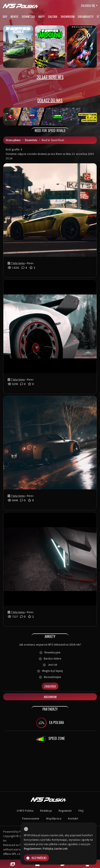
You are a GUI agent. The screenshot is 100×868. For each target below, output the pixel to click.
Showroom (68, 16)
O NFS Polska (25, 811)
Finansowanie (31, 818)
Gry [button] (5, 16)
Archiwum (50, 697)
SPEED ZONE (50, 739)
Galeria (53, 16)
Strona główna (13, 140)
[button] (10, 117)
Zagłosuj (50, 686)
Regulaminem (32, 849)
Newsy (14, 16)
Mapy (41, 16)
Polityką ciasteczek (55, 849)
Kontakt (73, 818)
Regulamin (65, 811)
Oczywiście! (36, 858)
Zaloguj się (88, 5)
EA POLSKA (50, 723)
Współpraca (54, 818)
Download (28, 16)
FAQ (81, 811)
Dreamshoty (86, 16)
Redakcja (46, 811)
